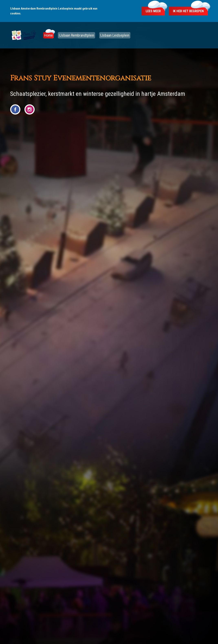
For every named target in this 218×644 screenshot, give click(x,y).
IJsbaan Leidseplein (115, 35)
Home (48, 35)
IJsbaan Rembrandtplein (77, 35)
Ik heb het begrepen (188, 11)
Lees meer (153, 11)
